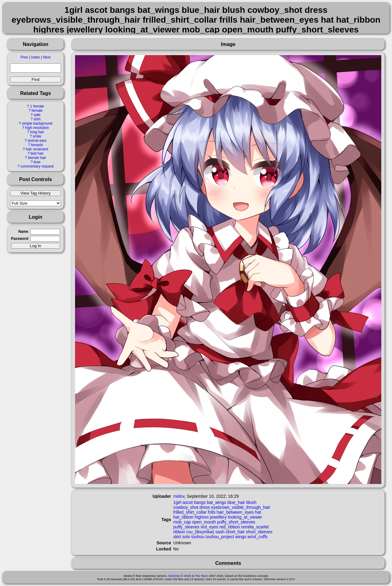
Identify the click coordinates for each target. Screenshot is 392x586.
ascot (188, 502)
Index (35, 57)
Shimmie (174, 576)
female (37, 111)
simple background (37, 123)
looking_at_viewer (245, 517)
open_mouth (204, 522)
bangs (200, 502)
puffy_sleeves (186, 527)
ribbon (179, 532)
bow (37, 162)
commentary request (37, 166)
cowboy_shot (186, 507)
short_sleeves (259, 532)
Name (23, 232)
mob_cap (182, 522)
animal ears (37, 141)
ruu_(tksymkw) (200, 532)
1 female (37, 106)
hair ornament (37, 149)
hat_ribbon (183, 517)
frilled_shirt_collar (190, 512)
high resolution (37, 128)
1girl (177, 502)
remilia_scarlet (255, 527)
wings (241, 537)
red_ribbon (230, 527)
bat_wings (216, 502)
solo (186, 537)
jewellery (218, 517)
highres (202, 517)
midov (179, 496)
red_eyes (209, 527)
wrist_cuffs (258, 537)
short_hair (235, 532)
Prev (24, 57)
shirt (37, 119)
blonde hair (37, 158)
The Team (201, 576)
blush (251, 502)
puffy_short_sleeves (236, 522)
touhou (198, 537)
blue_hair (236, 502)
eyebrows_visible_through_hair (241, 507)
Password (20, 239)
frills (212, 512)
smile (37, 136)
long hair (37, 132)
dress (205, 507)
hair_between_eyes (235, 512)
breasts (37, 145)
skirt (177, 537)
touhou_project (220, 537)
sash (220, 532)
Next (47, 57)
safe (37, 115)
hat (258, 512)
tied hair (37, 153)
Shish (188, 576)
